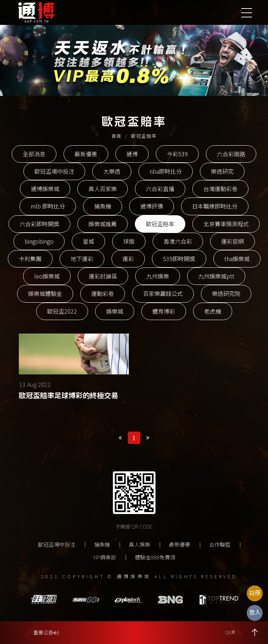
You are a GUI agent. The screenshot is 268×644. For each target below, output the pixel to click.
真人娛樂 (140, 544)
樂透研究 (222, 171)
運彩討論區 (103, 276)
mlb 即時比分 (48, 206)
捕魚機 (103, 206)
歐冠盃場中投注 (54, 171)
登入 (255, 612)
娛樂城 (115, 311)
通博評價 (152, 206)
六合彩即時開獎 (39, 224)
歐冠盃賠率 (160, 224)
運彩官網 (233, 241)
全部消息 (34, 154)
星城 (88, 241)
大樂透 (112, 171)
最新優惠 (86, 154)
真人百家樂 (103, 189)
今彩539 (177, 154)
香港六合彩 (178, 241)
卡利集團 (30, 259)
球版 (129, 241)
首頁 (117, 136)
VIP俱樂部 (105, 557)
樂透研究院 (226, 293)
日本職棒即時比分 (215, 206)
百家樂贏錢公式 (163, 293)
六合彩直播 (160, 189)
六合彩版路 (231, 154)
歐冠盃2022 (62, 311)
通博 (132, 154)
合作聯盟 (220, 544)
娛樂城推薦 (103, 224)
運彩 (128, 259)
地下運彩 (82, 259)
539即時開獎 (179, 259)
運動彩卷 (103, 293)
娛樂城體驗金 (45, 293)
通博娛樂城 (45, 189)
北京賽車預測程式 (226, 224)
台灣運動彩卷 (220, 189)
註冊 (255, 592)
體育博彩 (164, 311)
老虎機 (213, 311)
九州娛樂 (158, 276)
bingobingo (39, 241)
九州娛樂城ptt (216, 276)
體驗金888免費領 (155, 557)
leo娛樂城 (47, 276)
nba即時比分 (166, 171)
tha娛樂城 (237, 259)
